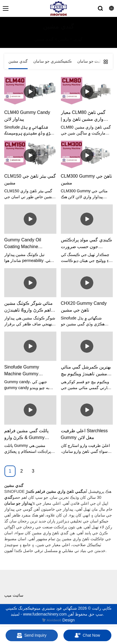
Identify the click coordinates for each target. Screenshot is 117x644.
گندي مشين (44, 39)
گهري (78, 39)
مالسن (64, 39)
